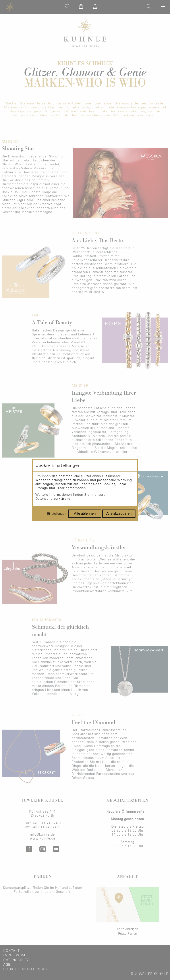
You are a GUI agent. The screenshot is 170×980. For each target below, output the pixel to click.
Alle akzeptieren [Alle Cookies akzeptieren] (119, 514)
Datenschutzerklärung (53, 499)
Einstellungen (57, 514)
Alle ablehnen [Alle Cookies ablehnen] (85, 514)
